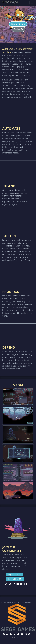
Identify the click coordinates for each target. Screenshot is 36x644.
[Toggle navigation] (32, 3)
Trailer (18, 29)
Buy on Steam (18, 24)
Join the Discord (15, 579)
